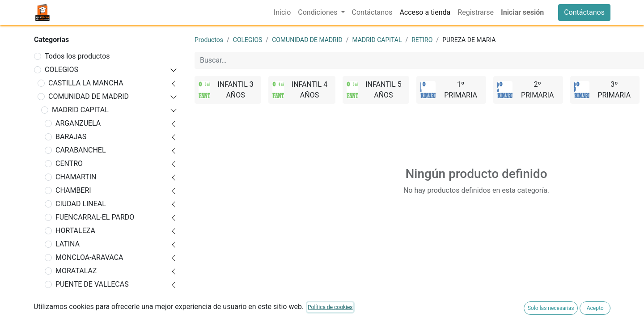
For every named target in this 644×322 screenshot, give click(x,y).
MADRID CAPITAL (80, 110)
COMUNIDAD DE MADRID (89, 96)
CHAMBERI (73, 190)
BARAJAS (71, 137)
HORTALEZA (75, 231)
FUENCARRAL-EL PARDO (95, 217)
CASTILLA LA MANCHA (86, 83)
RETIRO (68, 298)
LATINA (68, 244)
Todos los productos (77, 56)
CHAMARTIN (76, 177)
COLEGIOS (61, 70)
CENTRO (69, 163)
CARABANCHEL (81, 150)
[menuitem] (282, 13)
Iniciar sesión (522, 12)
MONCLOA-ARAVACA (89, 257)
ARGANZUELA (78, 123)
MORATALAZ (76, 271)
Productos (209, 40)
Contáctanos (584, 12)
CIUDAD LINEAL (81, 204)
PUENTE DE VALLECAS (92, 284)
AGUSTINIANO (82, 311)
